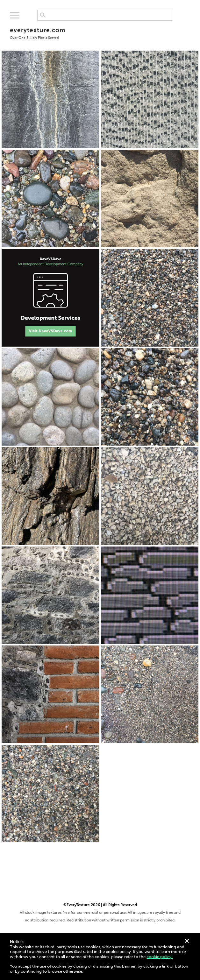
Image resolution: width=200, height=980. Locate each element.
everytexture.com (37, 33)
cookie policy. (160, 957)
